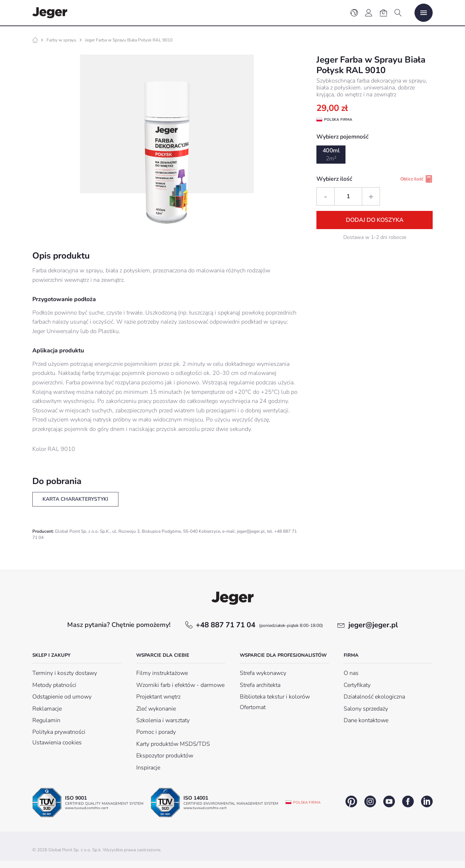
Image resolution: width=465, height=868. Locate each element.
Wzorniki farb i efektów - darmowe (180, 685)
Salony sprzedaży (366, 709)
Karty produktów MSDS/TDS (173, 744)
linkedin (427, 801)
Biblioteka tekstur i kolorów (275, 697)
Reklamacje (47, 709)
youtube (389, 801)
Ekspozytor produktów (165, 756)
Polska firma (307, 803)
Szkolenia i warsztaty (163, 720)
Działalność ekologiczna (374, 697)
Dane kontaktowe (366, 720)
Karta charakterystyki (75, 499)
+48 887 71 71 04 (259, 625)
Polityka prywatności (59, 732)
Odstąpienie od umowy (62, 697)
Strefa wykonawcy (263, 673)
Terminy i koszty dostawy (65, 673)
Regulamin (46, 720)
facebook (408, 801)
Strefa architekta (260, 685)
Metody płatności (54, 685)
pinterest (351, 801)
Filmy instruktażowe (162, 673)
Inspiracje (148, 768)
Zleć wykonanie (156, 709)
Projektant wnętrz (158, 697)
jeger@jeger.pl (373, 625)
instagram (370, 801)
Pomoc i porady (156, 732)
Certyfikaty (357, 685)
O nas (351, 673)
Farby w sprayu (61, 40)
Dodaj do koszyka (375, 220)
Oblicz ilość (417, 179)
